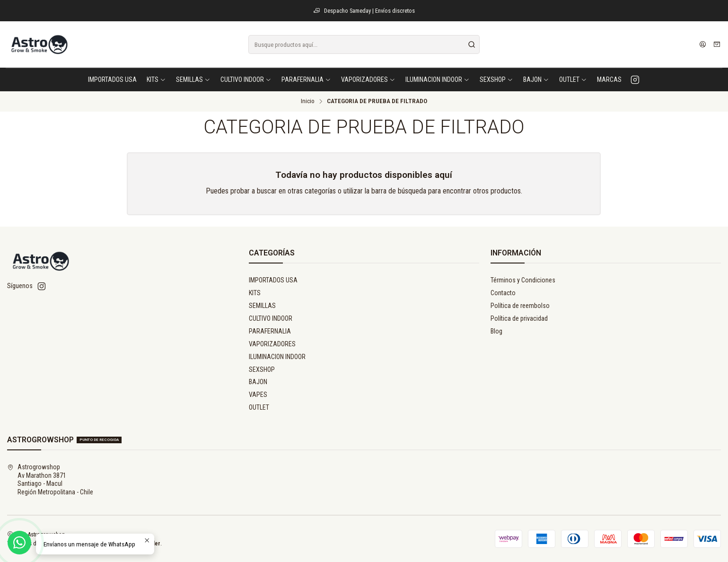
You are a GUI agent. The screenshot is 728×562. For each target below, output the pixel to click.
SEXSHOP (262, 369)
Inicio (308, 101)
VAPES (258, 395)
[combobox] (364, 44)
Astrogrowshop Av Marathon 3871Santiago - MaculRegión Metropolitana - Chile (50, 479)
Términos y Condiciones (523, 280)
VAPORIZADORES (272, 344)
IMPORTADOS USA (273, 280)
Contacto (503, 293)
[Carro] (717, 44)
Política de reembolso (520, 306)
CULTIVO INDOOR (271, 318)
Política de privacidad (519, 318)
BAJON (258, 382)
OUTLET (259, 407)
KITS (255, 293)
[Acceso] (703, 44)
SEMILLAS (262, 306)
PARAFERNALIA (270, 331)
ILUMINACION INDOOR (277, 357)
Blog (496, 331)
